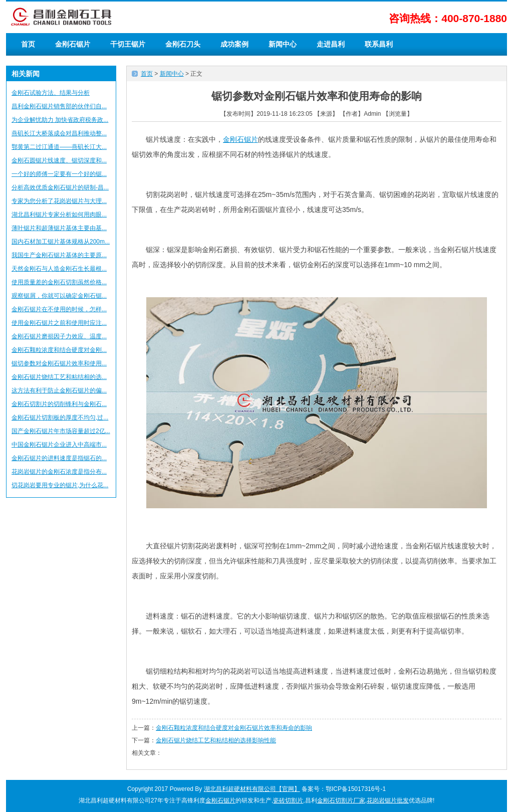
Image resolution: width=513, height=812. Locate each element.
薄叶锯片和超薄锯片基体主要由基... (59, 228)
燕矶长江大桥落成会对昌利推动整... (59, 133)
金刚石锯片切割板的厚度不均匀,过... (60, 418)
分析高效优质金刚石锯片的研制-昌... (60, 187)
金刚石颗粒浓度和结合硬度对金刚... (59, 350)
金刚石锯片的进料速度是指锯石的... (59, 458)
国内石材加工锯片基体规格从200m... (61, 242)
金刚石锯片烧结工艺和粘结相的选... (59, 377)
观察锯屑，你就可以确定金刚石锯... (59, 296)
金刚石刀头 (183, 44)
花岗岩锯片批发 (388, 800)
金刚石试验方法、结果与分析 (51, 93)
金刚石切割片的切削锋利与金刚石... (59, 404)
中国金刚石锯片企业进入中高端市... (59, 445)
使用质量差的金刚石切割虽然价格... (59, 282)
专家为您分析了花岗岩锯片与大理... (59, 201)
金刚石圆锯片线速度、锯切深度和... (59, 160)
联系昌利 (379, 44)
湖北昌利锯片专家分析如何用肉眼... (59, 215)
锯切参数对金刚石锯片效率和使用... (59, 363)
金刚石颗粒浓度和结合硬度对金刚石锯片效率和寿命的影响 (234, 728)
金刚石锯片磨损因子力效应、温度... (59, 336)
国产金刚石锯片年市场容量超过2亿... (61, 431)
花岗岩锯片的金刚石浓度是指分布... (59, 472)
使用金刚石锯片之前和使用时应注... (59, 323)
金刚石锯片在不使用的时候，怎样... (59, 309)
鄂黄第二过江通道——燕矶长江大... (59, 147)
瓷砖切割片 (288, 800)
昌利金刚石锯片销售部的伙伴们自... (59, 106)
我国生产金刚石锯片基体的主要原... (59, 255)
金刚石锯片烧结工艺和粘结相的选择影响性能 (216, 740)
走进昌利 (331, 44)
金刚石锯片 (73, 44)
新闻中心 (283, 44)
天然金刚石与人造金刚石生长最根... (59, 269)
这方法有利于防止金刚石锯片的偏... (59, 390)
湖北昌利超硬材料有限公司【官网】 (252, 789)
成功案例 (234, 44)
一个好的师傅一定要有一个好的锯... (59, 174)
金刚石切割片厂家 (341, 800)
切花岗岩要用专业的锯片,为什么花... (60, 485)
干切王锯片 (128, 44)
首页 (28, 44)
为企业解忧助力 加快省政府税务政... (60, 120)
